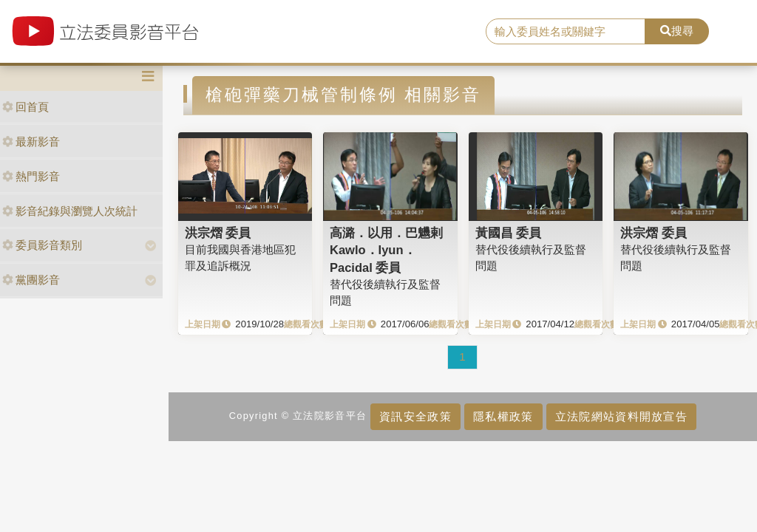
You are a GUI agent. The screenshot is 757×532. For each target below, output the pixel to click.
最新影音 (31, 141)
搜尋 (677, 31)
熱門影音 (31, 176)
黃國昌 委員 (509, 233)
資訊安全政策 (415, 416)
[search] (566, 32)
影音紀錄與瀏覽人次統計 (70, 211)
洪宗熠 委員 (218, 233)
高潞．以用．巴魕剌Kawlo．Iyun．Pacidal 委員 (386, 250)
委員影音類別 (42, 245)
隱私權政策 (503, 416)
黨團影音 (31, 280)
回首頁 (26, 107)
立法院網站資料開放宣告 (621, 416)
